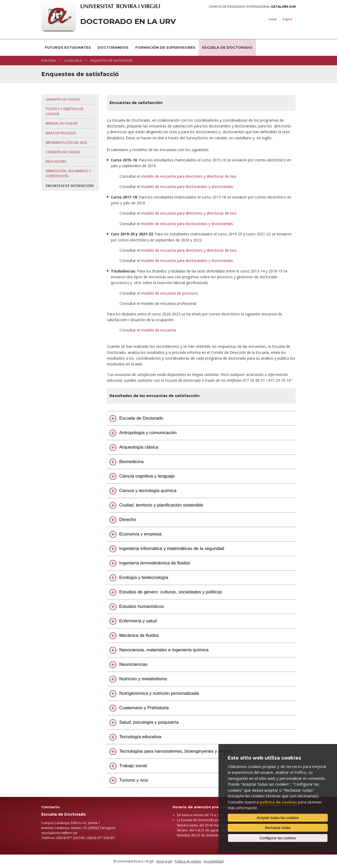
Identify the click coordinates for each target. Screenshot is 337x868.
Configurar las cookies (278, 838)
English (288, 19)
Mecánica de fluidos (139, 635)
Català (272, 19)
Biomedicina (132, 462)
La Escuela (73, 61)
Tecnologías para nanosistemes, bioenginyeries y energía (176, 751)
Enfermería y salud (138, 621)
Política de (188, 861)
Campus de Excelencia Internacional (252, 7)
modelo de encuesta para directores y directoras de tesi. (189, 213)
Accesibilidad (214, 861)
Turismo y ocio (134, 780)
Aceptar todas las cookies (278, 818)
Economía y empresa (140, 534)
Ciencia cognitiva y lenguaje (147, 476)
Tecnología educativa (140, 737)
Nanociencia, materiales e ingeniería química (164, 650)
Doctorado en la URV (128, 21)
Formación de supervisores (165, 47)
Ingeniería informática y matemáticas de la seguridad (172, 549)
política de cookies (278, 802)
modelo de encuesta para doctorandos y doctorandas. (187, 187)
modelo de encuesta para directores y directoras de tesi (189, 176)
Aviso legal (164, 861)
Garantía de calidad (63, 99)
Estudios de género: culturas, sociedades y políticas (171, 592)
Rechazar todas (278, 828)
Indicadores (56, 162)
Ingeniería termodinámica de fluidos (155, 563)
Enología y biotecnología (144, 577)
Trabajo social (133, 766)
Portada (49, 61)
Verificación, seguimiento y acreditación (68, 173)
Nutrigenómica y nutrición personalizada (159, 693)
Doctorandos (113, 47)
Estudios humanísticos (142, 606)
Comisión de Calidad (63, 152)
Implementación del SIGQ (66, 143)
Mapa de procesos (61, 133)
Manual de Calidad (62, 123)
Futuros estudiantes (68, 47)
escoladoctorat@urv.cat (59, 833)
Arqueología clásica (139, 447)
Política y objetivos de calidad (65, 111)
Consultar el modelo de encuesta (148, 330)
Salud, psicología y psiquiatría (149, 722)
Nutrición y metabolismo (143, 679)
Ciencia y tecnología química (148, 491)
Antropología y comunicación (148, 433)
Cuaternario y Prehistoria (144, 708)
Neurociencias (133, 664)
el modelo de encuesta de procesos (168, 293)
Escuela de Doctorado (227, 47)
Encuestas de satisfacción (70, 186)
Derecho (128, 520)
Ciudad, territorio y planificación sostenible (161, 505)
